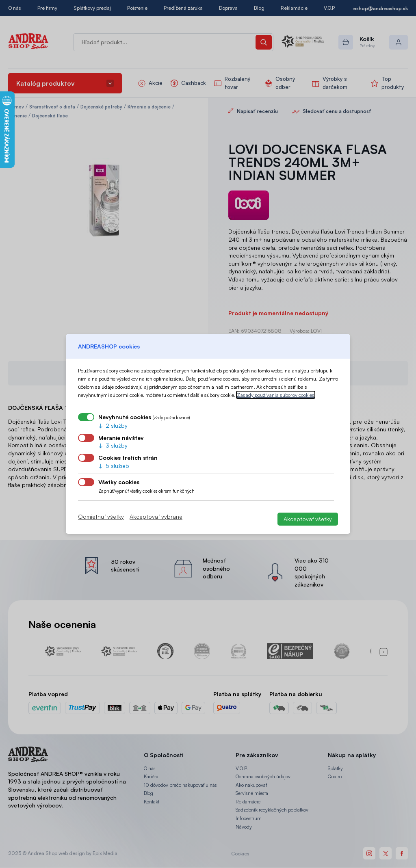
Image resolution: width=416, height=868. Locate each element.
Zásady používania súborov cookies (276, 395)
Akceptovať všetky (308, 519)
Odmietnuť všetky (101, 517)
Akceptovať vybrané (156, 517)
